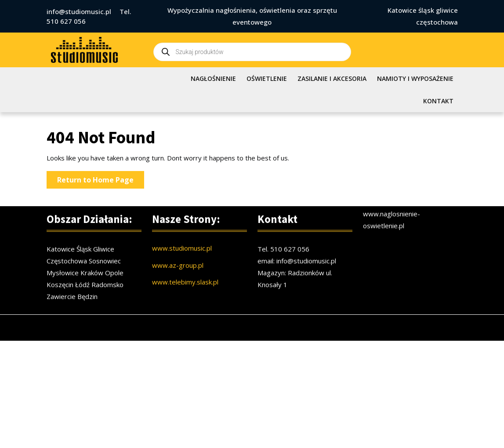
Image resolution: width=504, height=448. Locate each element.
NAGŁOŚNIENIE (213, 78)
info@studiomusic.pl (79, 11)
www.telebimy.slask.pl (185, 288)
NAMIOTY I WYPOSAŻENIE (415, 78)
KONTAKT (438, 101)
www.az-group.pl (178, 271)
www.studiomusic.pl (182, 254)
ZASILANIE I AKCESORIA (332, 78)
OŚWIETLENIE (267, 78)
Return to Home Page (101, 181)
